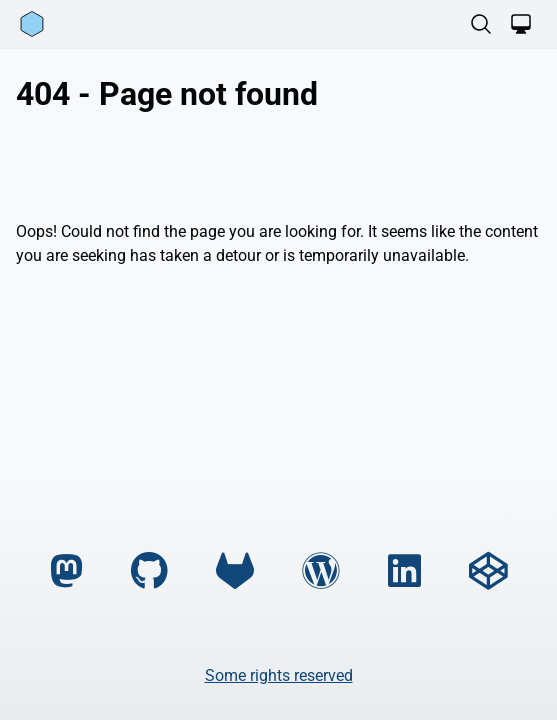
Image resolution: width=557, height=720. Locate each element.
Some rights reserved (279, 675)
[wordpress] (321, 572)
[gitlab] (235, 572)
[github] (149, 572)
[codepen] (488, 572)
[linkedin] (404, 572)
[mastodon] (66, 572)
